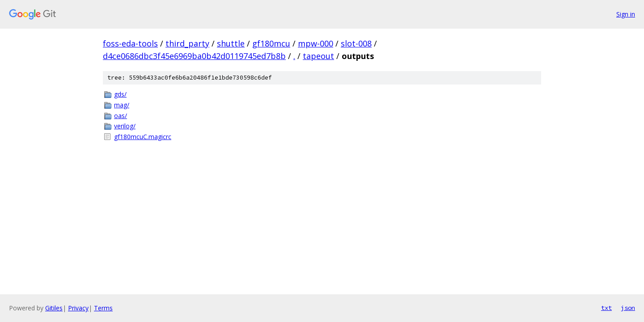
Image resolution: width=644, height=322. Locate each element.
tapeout (318, 56)
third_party (187, 43)
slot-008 (356, 43)
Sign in (626, 14)
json (628, 308)
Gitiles (54, 308)
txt (606, 308)
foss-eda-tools (130, 43)
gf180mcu (271, 43)
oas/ (121, 116)
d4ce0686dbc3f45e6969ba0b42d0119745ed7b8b (194, 56)
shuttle (231, 43)
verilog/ (125, 126)
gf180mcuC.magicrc (143, 137)
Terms (103, 308)
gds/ (120, 94)
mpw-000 (316, 43)
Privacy (78, 308)
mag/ (122, 105)
